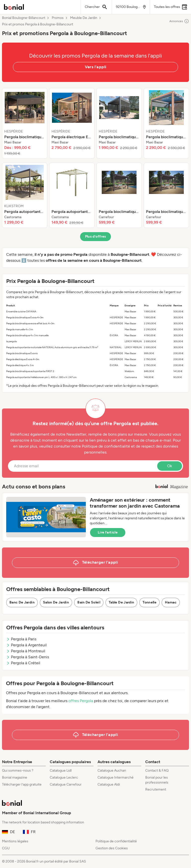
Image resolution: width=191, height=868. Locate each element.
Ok (170, 466)
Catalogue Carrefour (66, 784)
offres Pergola (81, 701)
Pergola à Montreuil (26, 651)
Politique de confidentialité (116, 841)
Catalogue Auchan (112, 770)
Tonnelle (149, 602)
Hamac (171, 602)
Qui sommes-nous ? (18, 770)
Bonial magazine (15, 777)
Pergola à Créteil (23, 663)
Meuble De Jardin (84, 18)
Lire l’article (108, 532)
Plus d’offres (96, 236)
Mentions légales (15, 841)
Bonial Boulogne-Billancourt (24, 18)
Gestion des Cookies (112, 848)
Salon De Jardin (56, 602)
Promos (58, 18)
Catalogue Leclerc (64, 777)
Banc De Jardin (22, 602)
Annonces (179, 21)
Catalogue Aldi (109, 784)
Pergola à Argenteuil (26, 645)
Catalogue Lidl (61, 770)
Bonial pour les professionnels (157, 780)
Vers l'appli (96, 67)
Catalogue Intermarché (116, 777)
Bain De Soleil (89, 602)
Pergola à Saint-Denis (28, 657)
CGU (6, 848)
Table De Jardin (121, 602)
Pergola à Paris (21, 639)
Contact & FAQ (157, 770)
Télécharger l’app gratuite (22, 784)
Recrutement (156, 789)
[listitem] (25, 123)
